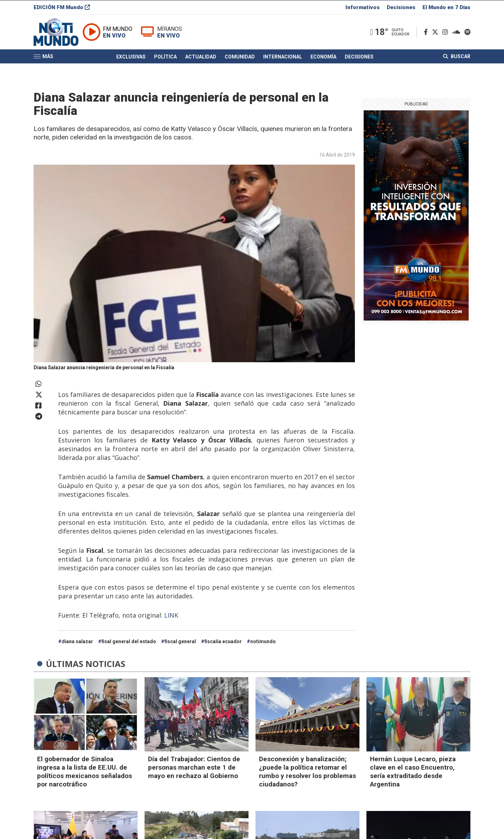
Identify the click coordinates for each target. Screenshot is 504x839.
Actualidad (201, 61)
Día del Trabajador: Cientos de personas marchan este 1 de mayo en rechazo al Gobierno (194, 767)
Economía (323, 61)
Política (165, 61)
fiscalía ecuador (223, 641)
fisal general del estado (129, 641)
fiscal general (180, 641)
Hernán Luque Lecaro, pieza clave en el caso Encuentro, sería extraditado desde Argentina (413, 772)
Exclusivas (131, 61)
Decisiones (401, 8)
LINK (171, 615)
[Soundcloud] (458, 35)
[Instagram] (447, 35)
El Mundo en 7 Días (446, 8)
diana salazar (77, 641)
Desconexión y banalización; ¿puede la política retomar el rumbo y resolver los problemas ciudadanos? (307, 772)
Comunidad (240, 61)
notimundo (263, 641)
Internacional (283, 61)
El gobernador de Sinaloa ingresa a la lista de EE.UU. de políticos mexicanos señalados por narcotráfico (85, 772)
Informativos (363, 8)
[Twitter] (436, 35)
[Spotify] (467, 35)
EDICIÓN (62, 8)
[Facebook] (427, 35)
